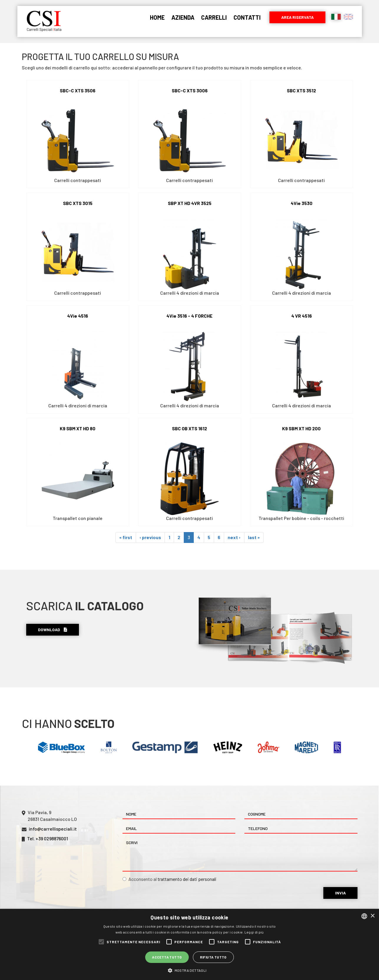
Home (157, 17)
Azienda (183, 17)
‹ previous (150, 537)
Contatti (247, 17)
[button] (189, 970)
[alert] (189, 944)
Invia (340, 893)
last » (254, 537)
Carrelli (214, 17)
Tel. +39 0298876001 (48, 838)
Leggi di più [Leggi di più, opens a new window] (254, 932)
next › (234, 537)
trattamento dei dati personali (187, 879)
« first (126, 537)
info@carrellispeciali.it (53, 829)
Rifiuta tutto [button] (213, 957)
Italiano (336, 17)
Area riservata (297, 17)
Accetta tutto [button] (167, 957)
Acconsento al (169, 879)
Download (53, 630)
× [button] (372, 916)
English (348, 17)
